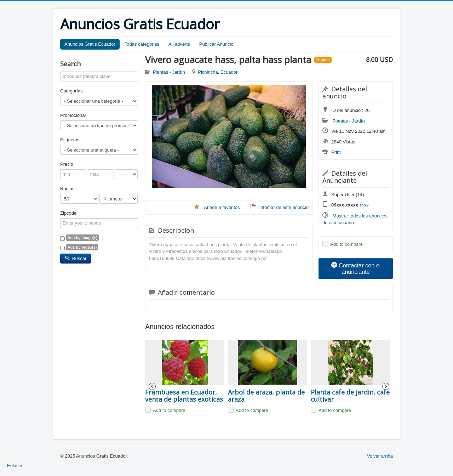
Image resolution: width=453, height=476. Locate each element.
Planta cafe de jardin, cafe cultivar (350, 396)
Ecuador (229, 72)
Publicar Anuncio (216, 44)
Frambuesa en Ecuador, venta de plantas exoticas (184, 396)
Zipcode (68, 213)
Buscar (76, 258)
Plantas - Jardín (349, 121)
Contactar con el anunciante (356, 268)
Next (386, 386)
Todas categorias (142, 44)
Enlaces (15, 466)
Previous (152, 386)
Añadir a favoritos (222, 207)
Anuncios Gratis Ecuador (90, 44)
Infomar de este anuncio (284, 207)
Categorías (71, 91)
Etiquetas (70, 140)
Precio (67, 164)
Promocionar (73, 115)
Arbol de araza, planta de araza (267, 396)
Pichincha (208, 72)
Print (336, 152)
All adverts (179, 44)
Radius (67, 189)
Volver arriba (380, 456)
